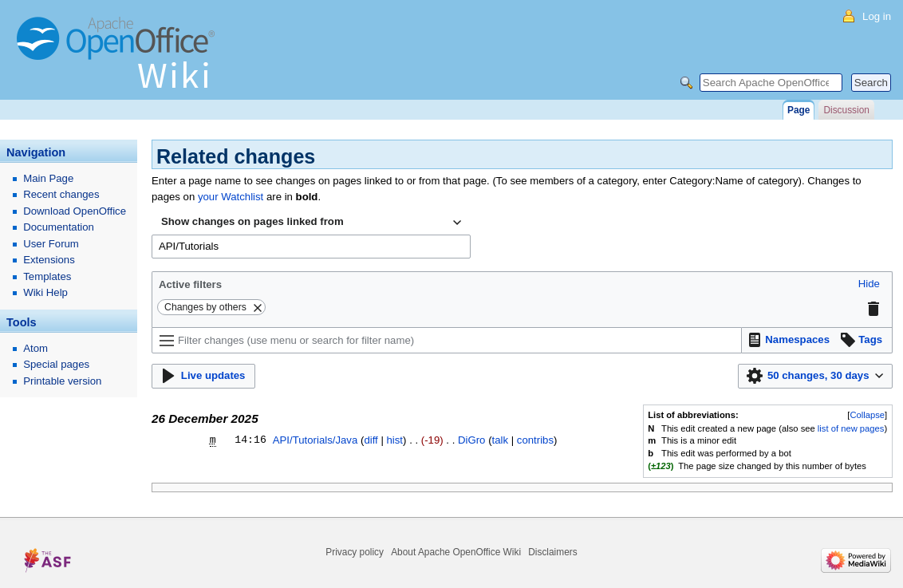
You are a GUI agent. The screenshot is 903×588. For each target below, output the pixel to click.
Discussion (846, 110)
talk (501, 440)
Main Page (48, 178)
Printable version (62, 381)
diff (371, 440)
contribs (535, 440)
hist (395, 440)
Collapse (867, 415)
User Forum (51, 244)
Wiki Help (45, 292)
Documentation (59, 227)
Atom (35, 348)
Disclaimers (552, 552)
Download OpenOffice (75, 211)
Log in (877, 16)
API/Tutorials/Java (315, 440)
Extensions (49, 260)
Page (799, 110)
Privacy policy (355, 552)
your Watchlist (231, 197)
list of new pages (851, 428)
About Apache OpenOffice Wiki (456, 552)
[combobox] (311, 223)
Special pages (56, 364)
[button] (869, 284)
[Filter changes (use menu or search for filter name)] (447, 340)
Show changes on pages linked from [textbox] (252, 221)
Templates (47, 276)
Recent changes (61, 194)
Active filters (190, 284)
